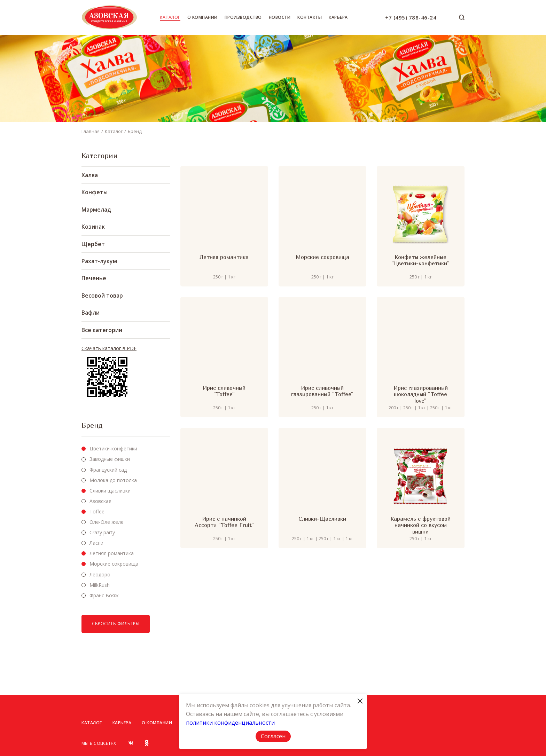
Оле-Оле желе (107, 522)
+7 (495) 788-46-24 (411, 17)
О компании (202, 17)
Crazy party (102, 532)
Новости (280, 17)
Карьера (338, 17)
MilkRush (100, 585)
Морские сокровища (114, 564)
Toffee (97, 511)
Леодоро (100, 574)
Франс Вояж (104, 595)
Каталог (170, 17)
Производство (243, 17)
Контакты (310, 17)
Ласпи (96, 543)
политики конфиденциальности (230, 723)
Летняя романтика (112, 553)
